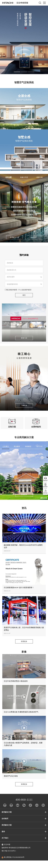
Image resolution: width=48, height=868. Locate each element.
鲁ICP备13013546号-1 (9, 858)
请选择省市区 (24, 283)
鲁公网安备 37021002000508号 (13, 865)
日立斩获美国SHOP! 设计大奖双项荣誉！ (19, 595)
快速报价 (34, 243)
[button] (17, 72)
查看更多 (24, 502)
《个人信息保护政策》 (25, 296)
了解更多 (24, 412)
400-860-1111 (24, 807)
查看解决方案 (14, 243)
